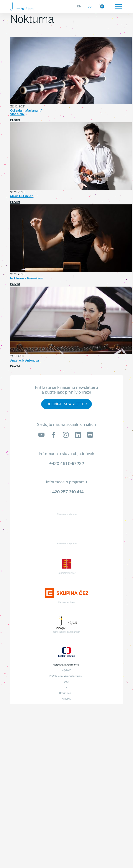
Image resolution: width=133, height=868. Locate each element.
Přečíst (15, 120)
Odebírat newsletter (66, 404)
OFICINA (66, 699)
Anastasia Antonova (25, 360)
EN (79, 6)
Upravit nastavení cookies (66, 665)
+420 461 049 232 (67, 463)
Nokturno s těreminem (27, 278)
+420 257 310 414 (67, 492)
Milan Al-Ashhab (22, 196)
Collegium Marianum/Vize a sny (26, 112)
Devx (66, 682)
